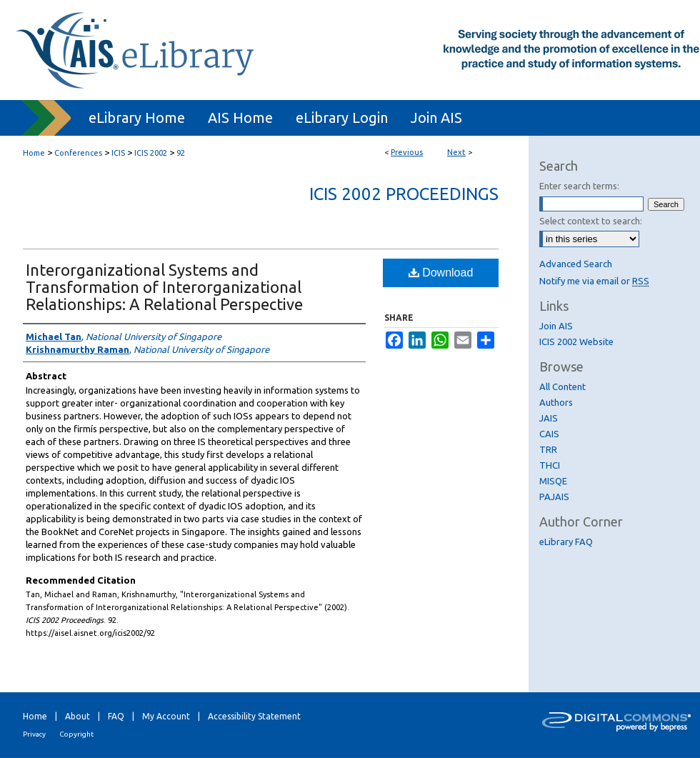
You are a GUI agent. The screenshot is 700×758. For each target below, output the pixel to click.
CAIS (549, 434)
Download (441, 273)
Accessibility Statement (254, 716)
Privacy (34, 734)
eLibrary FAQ (566, 542)
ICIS (118, 153)
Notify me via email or (594, 281)
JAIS (549, 418)
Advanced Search (576, 264)
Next (456, 152)
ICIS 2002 (151, 153)
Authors (556, 402)
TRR (548, 449)
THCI (550, 465)
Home (34, 153)
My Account (166, 716)
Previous (407, 152)
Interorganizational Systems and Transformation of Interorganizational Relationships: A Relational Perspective (164, 287)
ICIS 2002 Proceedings (404, 194)
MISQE (553, 481)
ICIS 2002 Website (576, 341)
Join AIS (556, 326)
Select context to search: (591, 221)
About (77, 716)
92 (181, 153)
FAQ (116, 716)
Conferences (78, 153)
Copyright (76, 734)
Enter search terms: (579, 186)
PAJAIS (554, 497)
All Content (562, 387)
